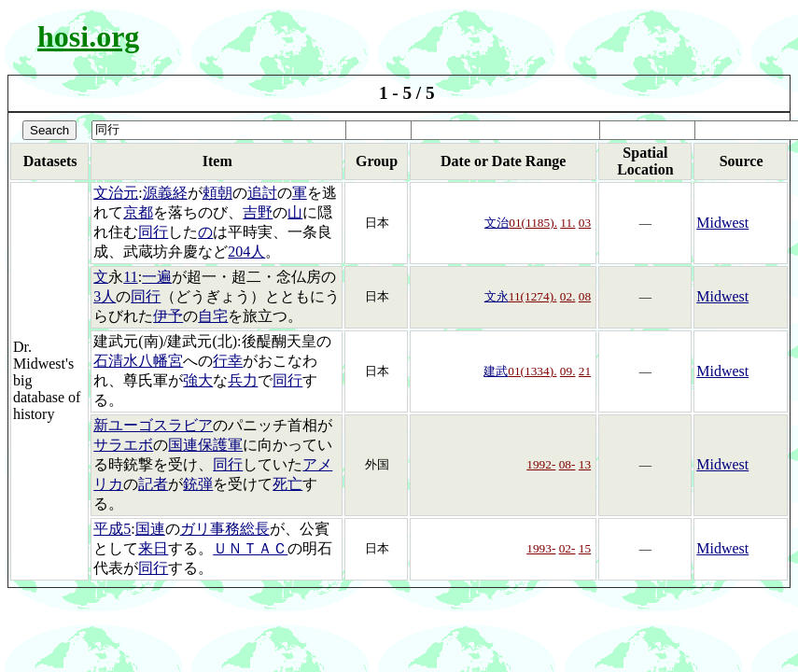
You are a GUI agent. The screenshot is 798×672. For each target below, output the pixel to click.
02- (567, 548)
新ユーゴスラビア (153, 425)
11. (567, 223)
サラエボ (123, 445)
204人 (246, 252)
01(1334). (532, 371)
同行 (153, 232)
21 (585, 371)
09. (568, 371)
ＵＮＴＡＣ (250, 548)
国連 (150, 529)
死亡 (287, 484)
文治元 (116, 193)
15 (585, 548)
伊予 (168, 316)
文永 (497, 296)
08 (585, 296)
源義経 (165, 193)
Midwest (722, 223)
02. (568, 296)
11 (130, 277)
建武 (496, 371)
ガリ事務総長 (225, 529)
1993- (541, 548)
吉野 (258, 212)
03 (585, 223)
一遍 (157, 277)
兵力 (243, 380)
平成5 (112, 529)
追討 (262, 193)
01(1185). (533, 223)
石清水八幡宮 (138, 361)
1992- (541, 464)
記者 (153, 484)
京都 (138, 212)
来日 (153, 548)
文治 (497, 223)
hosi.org (88, 36)
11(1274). (533, 296)
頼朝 (217, 193)
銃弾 (198, 484)
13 (585, 464)
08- (567, 464)
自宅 (213, 316)
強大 (198, 380)
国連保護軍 (205, 445)
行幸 (228, 361)
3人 (105, 296)
